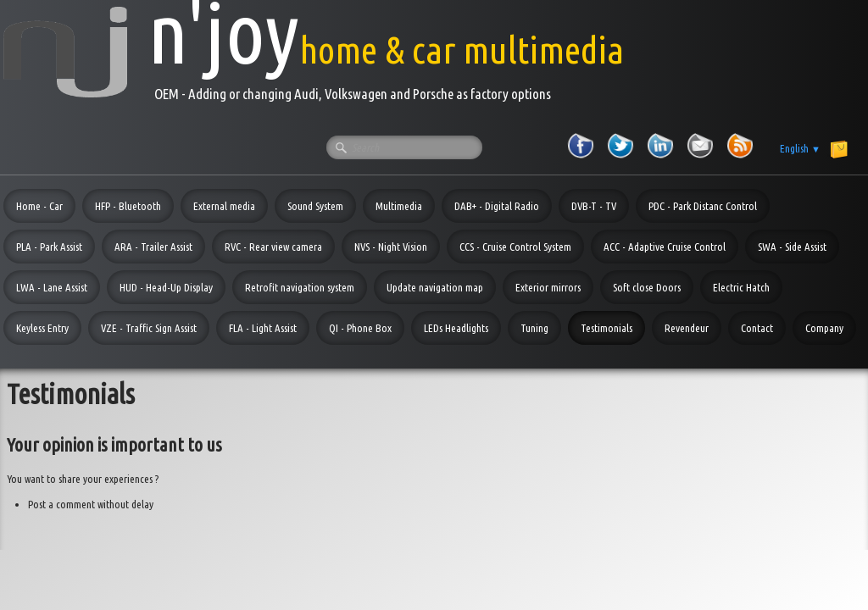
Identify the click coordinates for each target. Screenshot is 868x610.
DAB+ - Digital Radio (497, 206)
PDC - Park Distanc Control (703, 206)
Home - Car (39, 206)
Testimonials (606, 328)
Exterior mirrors (548, 287)
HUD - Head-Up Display (166, 287)
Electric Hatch (741, 287)
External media (224, 206)
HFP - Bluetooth (128, 206)
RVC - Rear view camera (273, 247)
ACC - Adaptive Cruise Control (665, 247)
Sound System (315, 206)
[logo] (314, 52)
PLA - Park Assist (49, 247)
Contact (757, 328)
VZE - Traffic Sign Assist (149, 328)
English (800, 148)
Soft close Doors (647, 287)
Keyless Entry (42, 328)
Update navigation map (435, 287)
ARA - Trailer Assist (153, 247)
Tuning (534, 328)
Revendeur (687, 328)
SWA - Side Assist (792, 247)
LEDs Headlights (456, 328)
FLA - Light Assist (263, 328)
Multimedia (399, 206)
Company (824, 328)
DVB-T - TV (594, 206)
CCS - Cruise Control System (515, 247)
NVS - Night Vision (391, 247)
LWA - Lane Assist (52, 287)
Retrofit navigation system (300, 287)
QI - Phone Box (360, 328)
